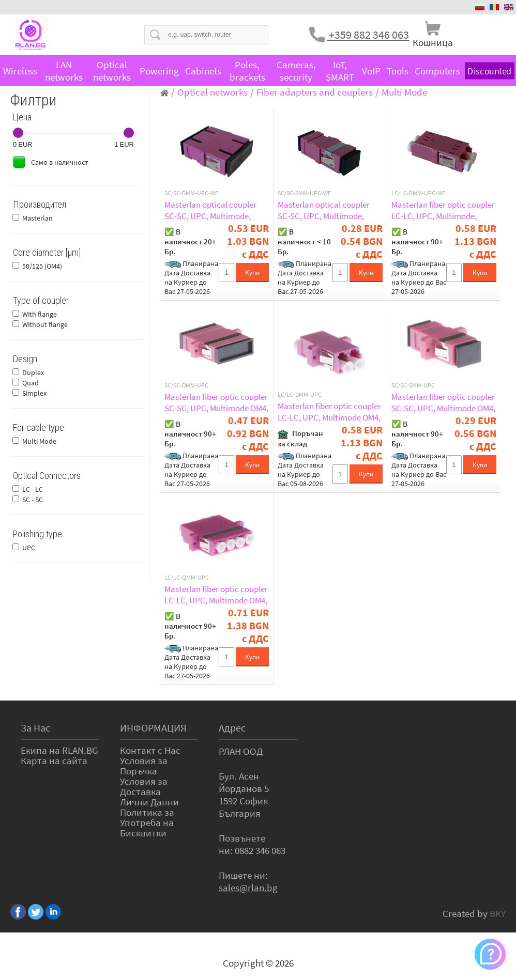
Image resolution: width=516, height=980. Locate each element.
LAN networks (64, 71)
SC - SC (33, 500)
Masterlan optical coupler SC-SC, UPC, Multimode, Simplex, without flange (324, 210)
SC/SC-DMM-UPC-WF (191, 193)
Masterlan (37, 218)
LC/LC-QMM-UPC (187, 578)
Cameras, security (296, 71)
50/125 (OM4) (42, 266)
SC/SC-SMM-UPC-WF (304, 193)
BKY (498, 913)
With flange (40, 314)
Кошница (433, 42)
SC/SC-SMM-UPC (413, 385)
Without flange (45, 324)
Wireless (20, 71)
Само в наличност (59, 162)
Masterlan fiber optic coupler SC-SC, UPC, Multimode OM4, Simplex (443, 402)
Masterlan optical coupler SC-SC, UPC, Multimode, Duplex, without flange (210, 210)
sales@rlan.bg (248, 888)
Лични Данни (149, 802)
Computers (437, 71)
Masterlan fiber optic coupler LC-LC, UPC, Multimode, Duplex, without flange (443, 210)
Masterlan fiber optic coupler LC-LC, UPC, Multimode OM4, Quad (216, 595)
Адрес (232, 728)
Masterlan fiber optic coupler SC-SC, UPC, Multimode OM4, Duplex (216, 402)
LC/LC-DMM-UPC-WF (418, 193)
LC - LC (33, 489)
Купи (252, 273)
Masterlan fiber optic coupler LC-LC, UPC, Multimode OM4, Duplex (329, 412)
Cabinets (203, 71)
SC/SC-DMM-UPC (186, 385)
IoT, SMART (340, 71)
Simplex (34, 393)
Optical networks (112, 71)
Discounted (490, 71)
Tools (398, 71)
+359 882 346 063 (368, 35)
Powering (159, 71)
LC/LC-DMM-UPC (300, 395)
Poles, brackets (247, 71)
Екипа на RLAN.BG (59, 750)
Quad (31, 383)
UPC (29, 548)
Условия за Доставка (144, 786)
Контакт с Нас (150, 750)
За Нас (35, 728)
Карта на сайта (54, 760)
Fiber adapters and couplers (315, 92)
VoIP (371, 71)
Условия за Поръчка (144, 766)
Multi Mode (39, 441)
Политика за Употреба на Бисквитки (147, 822)
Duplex (33, 372)
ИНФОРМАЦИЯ (153, 728)
